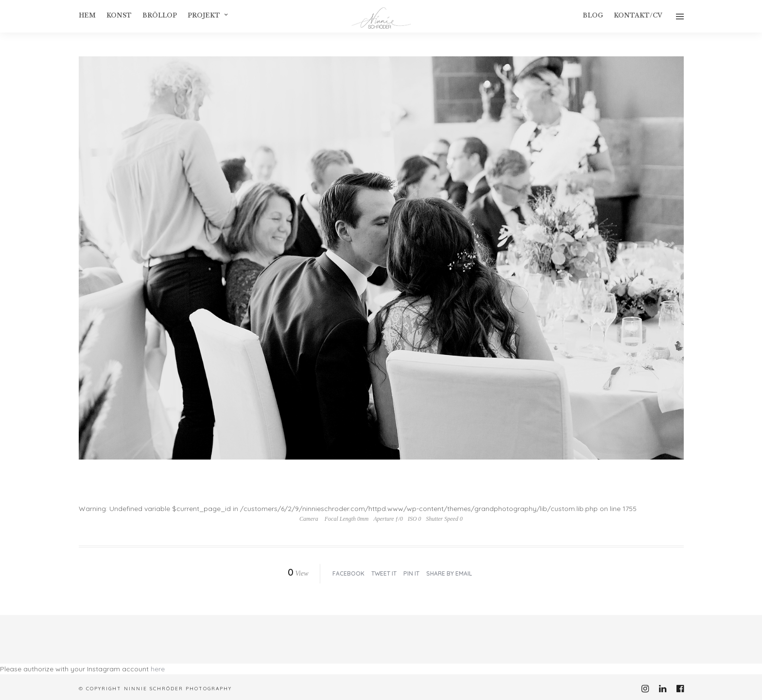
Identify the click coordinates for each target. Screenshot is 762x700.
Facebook (348, 573)
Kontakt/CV (638, 15)
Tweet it (384, 573)
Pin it (411, 573)
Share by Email (449, 573)
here (158, 669)
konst (119, 15)
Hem (87, 15)
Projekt (204, 15)
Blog (593, 15)
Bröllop (160, 15)
